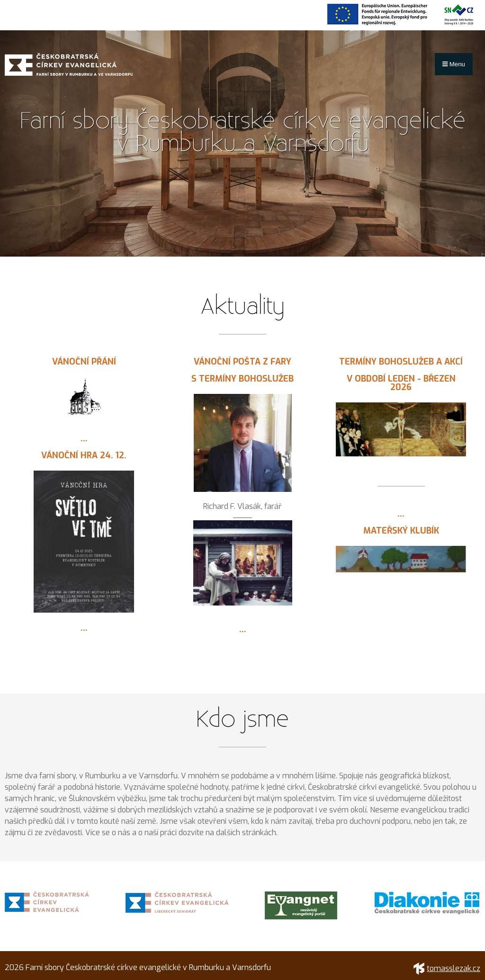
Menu (454, 64)
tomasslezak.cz (447, 968)
